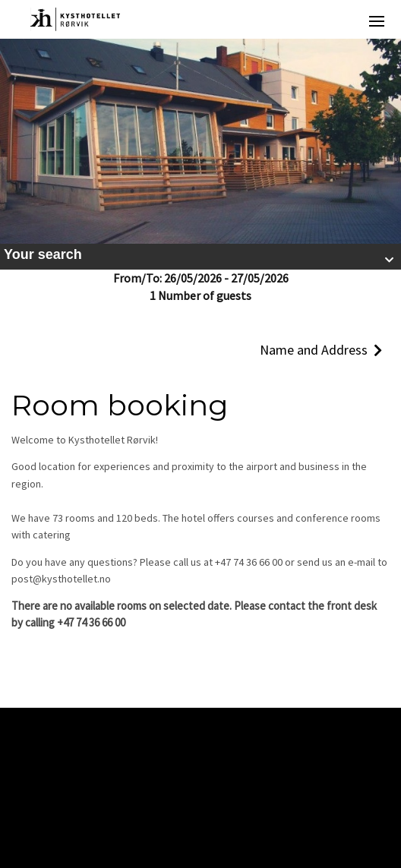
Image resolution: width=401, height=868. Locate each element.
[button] (200, 257)
